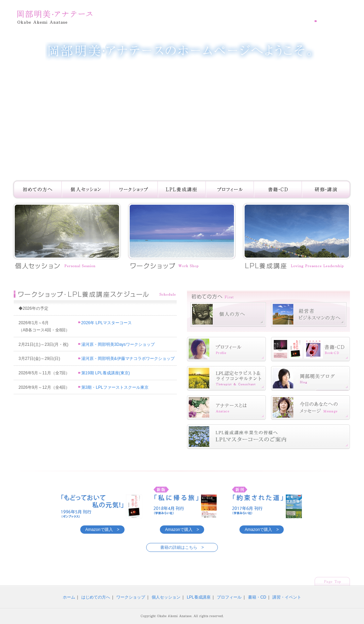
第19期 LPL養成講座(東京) (104, 373)
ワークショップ (131, 597)
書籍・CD (257, 597)
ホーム (69, 597)
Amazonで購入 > (102, 530)
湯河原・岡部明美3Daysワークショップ (116, 344)
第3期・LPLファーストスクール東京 (113, 387)
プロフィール (229, 597)
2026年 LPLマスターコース (105, 323)
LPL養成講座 (198, 597)
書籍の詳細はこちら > (182, 547)
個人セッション (166, 597)
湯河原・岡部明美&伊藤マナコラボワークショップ (126, 359)
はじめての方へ (96, 597)
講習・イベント (287, 597)
